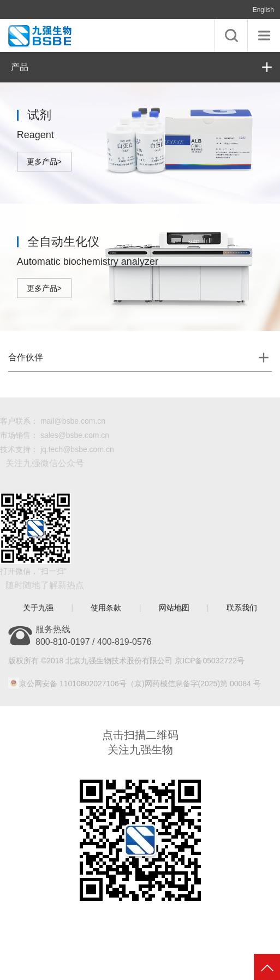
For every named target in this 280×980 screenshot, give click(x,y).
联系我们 (242, 608)
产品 (20, 67)
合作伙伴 (26, 357)
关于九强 (38, 608)
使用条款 (106, 608)
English (263, 10)
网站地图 (174, 608)
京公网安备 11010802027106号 (73, 684)
